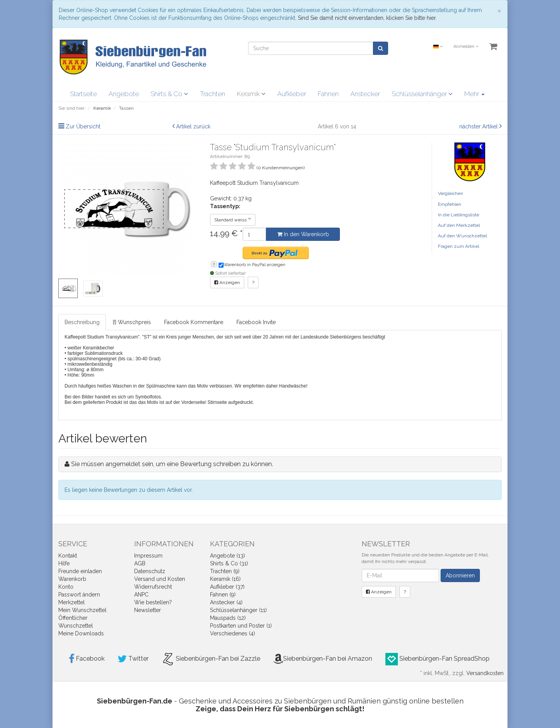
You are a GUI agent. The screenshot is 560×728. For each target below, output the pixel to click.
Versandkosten (485, 673)
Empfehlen (450, 204)
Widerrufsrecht (153, 587)
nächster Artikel (479, 126)
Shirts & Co (169, 94)
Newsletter (148, 610)
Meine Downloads (81, 633)
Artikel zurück (193, 126)
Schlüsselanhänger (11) (238, 610)
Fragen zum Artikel (458, 246)
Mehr (474, 94)
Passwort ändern (79, 595)
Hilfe (64, 563)
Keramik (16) (225, 579)
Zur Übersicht (83, 126)
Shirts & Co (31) (229, 563)
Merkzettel (72, 602)
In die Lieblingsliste (458, 215)
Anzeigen (227, 282)
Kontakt (68, 556)
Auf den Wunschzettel (462, 236)
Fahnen (328, 94)
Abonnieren (460, 575)
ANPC (141, 595)
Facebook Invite (256, 322)
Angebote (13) (227, 556)
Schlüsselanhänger (422, 94)
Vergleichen (451, 193)
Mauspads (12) (228, 618)
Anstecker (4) (226, 602)
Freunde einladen (80, 571)
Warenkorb (72, 579)
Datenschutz (150, 571)
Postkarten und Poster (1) (241, 626)
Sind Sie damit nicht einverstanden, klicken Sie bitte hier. (367, 18)
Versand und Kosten (160, 579)
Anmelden (466, 46)
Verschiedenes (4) (233, 633)
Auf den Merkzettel (459, 225)
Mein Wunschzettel (82, 610)
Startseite (83, 94)
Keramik (251, 94)
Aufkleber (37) (227, 587)
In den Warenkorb (303, 234)
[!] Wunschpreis (132, 322)
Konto (66, 587)
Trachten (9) (225, 571)
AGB (140, 563)
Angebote (124, 94)
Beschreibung (82, 322)
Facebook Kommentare (194, 322)
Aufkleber (292, 94)
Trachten (213, 94)
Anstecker (365, 94)
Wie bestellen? (153, 602)
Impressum (148, 556)
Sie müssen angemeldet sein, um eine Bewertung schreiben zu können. (172, 464)
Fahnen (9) (223, 595)
